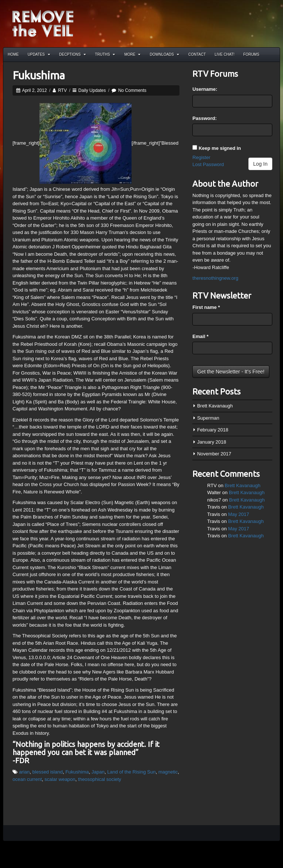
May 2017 (239, 514)
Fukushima (39, 75)
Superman (208, 418)
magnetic (168, 772)
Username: (205, 89)
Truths (105, 54)
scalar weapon (60, 779)
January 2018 (212, 442)
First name (206, 307)
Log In (260, 164)
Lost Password (208, 164)
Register (201, 157)
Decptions (73, 54)
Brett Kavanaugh (215, 406)
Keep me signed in (220, 148)
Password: (205, 118)
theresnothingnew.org (215, 278)
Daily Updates (92, 90)
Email (200, 336)
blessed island (48, 772)
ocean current (27, 779)
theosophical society (100, 779)
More (132, 54)
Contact (197, 54)
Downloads (164, 54)
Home (13, 54)
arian (25, 772)
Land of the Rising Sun (132, 772)
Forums (251, 54)
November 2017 (214, 454)
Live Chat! (225, 54)
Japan (98, 772)
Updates (39, 54)
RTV (62, 90)
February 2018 (213, 430)
